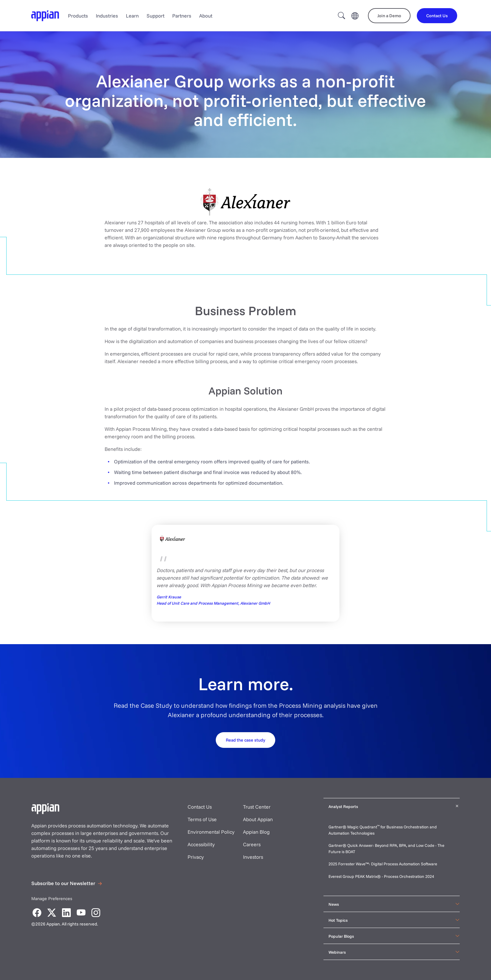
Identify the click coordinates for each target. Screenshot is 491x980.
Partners (182, 16)
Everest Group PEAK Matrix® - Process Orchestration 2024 (381, 876)
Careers (252, 844)
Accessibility (201, 844)
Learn (132, 16)
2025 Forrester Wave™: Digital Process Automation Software (383, 864)
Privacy (196, 857)
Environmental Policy (211, 832)
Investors (253, 857)
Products (78, 16)
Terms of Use (202, 819)
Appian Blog (256, 832)
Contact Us (200, 807)
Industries (107, 16)
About (206, 16)
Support (155, 16)
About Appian (258, 819)
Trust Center (257, 807)
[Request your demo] (246, 740)
